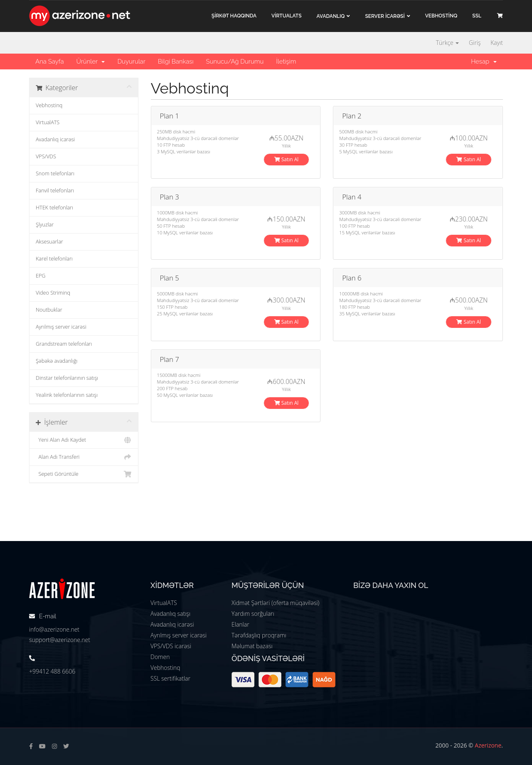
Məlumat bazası (252, 646)
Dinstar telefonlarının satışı (67, 378)
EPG (41, 276)
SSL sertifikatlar (170, 678)
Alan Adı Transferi (84, 457)
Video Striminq (53, 293)
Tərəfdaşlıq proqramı (259, 635)
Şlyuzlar (45, 225)
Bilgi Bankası (176, 61)
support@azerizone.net (60, 640)
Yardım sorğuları (253, 614)
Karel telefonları (54, 259)
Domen (160, 657)
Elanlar (240, 624)
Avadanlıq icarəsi (55, 139)
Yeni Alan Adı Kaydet (84, 440)
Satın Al (287, 159)
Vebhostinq (49, 105)
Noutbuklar (49, 310)
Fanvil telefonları (55, 191)
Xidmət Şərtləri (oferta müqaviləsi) (275, 603)
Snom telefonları (55, 173)
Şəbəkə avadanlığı (57, 361)
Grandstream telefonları (64, 344)
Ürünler (90, 61)
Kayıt (497, 43)
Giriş (475, 43)
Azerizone (488, 745)
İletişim (286, 61)
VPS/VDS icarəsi (171, 646)
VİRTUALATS (286, 16)
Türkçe (448, 43)
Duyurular (131, 61)
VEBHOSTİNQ (441, 16)
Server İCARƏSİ (385, 16)
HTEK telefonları (54, 208)
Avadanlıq (331, 16)
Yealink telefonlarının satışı (67, 395)
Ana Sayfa (49, 61)
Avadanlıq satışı (170, 614)
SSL (477, 16)
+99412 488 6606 (52, 671)
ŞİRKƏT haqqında (234, 16)
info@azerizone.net (54, 629)
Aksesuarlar (49, 242)
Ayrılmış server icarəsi (61, 327)
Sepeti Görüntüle (84, 474)
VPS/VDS (46, 156)
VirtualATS (48, 122)
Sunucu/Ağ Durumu (235, 61)
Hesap (484, 61)
